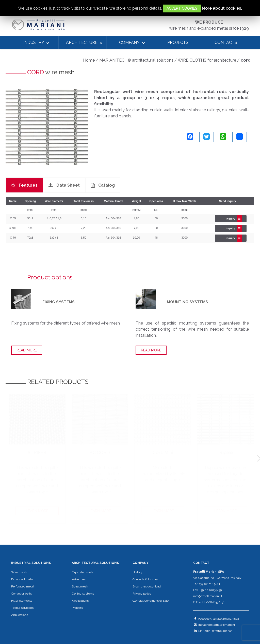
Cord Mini (163, 452)
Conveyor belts (21, 594)
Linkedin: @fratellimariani (213, 631)
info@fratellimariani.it (208, 596)
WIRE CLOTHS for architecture (207, 60)
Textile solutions (22, 608)
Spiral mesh (80, 586)
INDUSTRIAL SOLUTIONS (31, 563)
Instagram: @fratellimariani (214, 625)
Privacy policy (142, 594)
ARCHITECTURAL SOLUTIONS (95, 563)
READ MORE (27, 350)
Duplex (225, 452)
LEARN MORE (37, 511)
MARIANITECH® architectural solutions (136, 60)
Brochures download (147, 586)
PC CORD (100, 452)
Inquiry (234, 219)
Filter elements (22, 601)
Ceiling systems (83, 594)
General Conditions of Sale (151, 601)
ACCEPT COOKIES (182, 8)
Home (89, 60)
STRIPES (37, 452)
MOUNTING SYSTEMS (187, 302)
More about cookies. (222, 8)
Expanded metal (22, 579)
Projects (77, 608)
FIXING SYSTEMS (59, 302)
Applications (20, 615)
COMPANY (141, 563)
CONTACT (201, 563)
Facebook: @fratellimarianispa (216, 619)
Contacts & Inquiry (145, 579)
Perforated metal (23, 586)
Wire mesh (19, 572)
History (137, 572)
